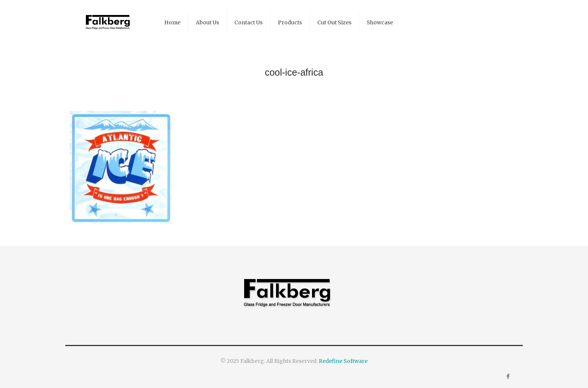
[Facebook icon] (508, 376)
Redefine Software (343, 361)
